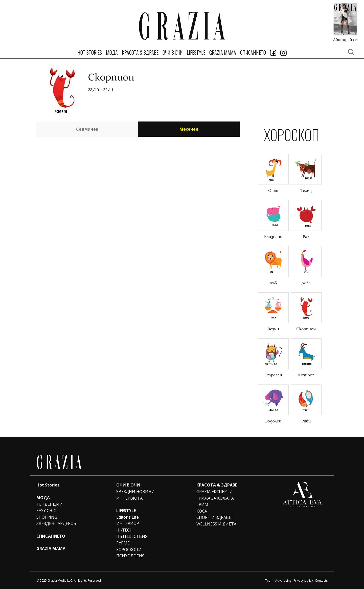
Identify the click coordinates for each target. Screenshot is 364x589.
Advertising (283, 581)
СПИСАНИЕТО (253, 52)
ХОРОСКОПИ (129, 550)
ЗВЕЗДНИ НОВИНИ (135, 492)
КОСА (202, 511)
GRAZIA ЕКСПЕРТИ (215, 492)
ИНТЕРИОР (128, 523)
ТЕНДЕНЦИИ (50, 504)
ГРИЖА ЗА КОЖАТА (215, 498)
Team (269, 581)
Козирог (306, 375)
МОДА (112, 52)
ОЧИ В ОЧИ (173, 52)
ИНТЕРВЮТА (129, 498)
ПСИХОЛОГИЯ (130, 556)
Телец (306, 190)
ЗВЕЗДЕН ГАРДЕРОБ (56, 523)
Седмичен (87, 129)
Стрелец (273, 375)
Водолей (273, 421)
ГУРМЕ (123, 543)
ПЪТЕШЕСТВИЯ (132, 536)
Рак (306, 236)
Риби (306, 421)
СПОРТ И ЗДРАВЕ (214, 517)
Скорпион (306, 329)
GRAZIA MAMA (223, 52)
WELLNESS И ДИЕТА (216, 524)
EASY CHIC (46, 511)
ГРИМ (202, 504)
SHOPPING (47, 517)
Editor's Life (128, 517)
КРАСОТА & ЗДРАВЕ (140, 52)
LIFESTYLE (196, 52)
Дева (306, 283)
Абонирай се (345, 39)
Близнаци (273, 236)
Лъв (273, 283)
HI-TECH (124, 530)
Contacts (321, 581)
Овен (273, 190)
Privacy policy (303, 581)
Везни (273, 329)
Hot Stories (90, 52)
